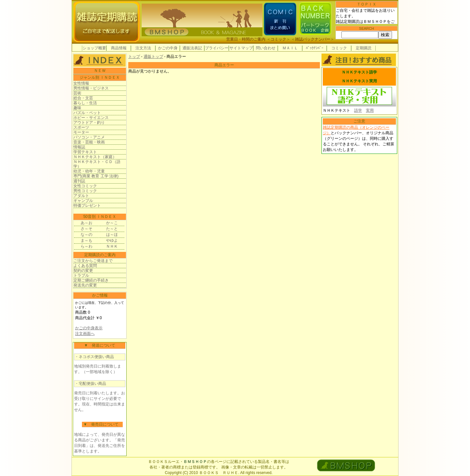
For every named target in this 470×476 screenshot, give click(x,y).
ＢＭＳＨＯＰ (195, 462)
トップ (134, 57)
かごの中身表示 (89, 328)
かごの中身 (168, 48)
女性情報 (81, 83)
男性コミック (85, 191)
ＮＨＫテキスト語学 (359, 72)
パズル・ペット (87, 113)
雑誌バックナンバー (313, 39)
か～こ (112, 223)
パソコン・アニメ (89, 137)
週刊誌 (79, 181)
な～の (86, 235)
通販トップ (153, 57)
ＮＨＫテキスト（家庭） (95, 157)
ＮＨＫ (112, 246)
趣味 (77, 108)
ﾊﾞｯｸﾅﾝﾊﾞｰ (315, 48)
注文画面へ (85, 334)
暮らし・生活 (85, 103)
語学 (358, 110)
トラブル (81, 275)
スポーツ (81, 127)
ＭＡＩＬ (290, 48)
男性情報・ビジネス (91, 88)
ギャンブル (83, 201)
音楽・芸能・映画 (89, 142)
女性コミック (85, 186)
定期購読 (364, 48)
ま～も (86, 240)
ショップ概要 (94, 48)
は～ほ (112, 235)
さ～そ (86, 229)
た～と (112, 229)
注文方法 (143, 48)
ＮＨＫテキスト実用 (359, 81)
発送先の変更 (85, 285)
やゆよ (112, 240)
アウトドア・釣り (89, 123)
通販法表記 (192, 48)
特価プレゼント (87, 205)
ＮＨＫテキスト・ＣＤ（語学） (97, 164)
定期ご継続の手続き (91, 280)
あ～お (86, 223)
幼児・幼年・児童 (89, 171)
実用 (370, 110)
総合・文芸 (83, 98)
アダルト (81, 196)
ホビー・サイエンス (91, 118)
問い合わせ (266, 48)
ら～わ (86, 246)
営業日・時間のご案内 (246, 39)
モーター (81, 132)
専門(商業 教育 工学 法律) (96, 176)
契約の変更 (83, 271)
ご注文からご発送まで (93, 261)
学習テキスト (85, 152)
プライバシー (217, 48)
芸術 (77, 93)
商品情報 (119, 48)
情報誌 (79, 147)
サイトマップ (241, 48)
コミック (278, 39)
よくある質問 (85, 266)
